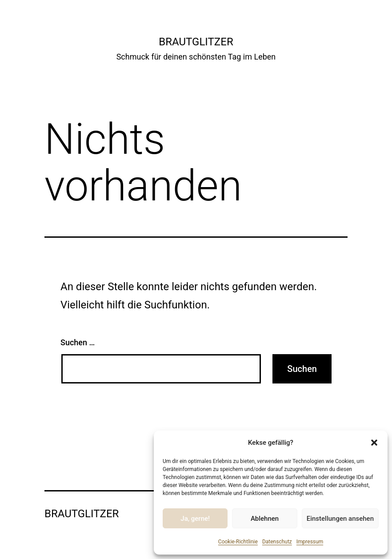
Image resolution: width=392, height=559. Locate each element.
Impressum (310, 542)
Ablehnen (265, 519)
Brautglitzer (196, 42)
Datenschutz (277, 542)
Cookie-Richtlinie (238, 542)
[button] (374, 443)
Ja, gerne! (195, 519)
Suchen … (78, 342)
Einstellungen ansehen (340, 519)
